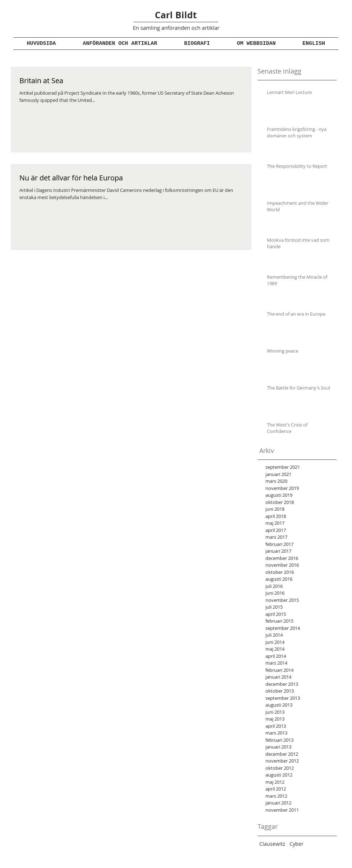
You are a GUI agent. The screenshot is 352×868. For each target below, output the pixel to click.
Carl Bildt (176, 15)
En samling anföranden (161, 28)
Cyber (297, 844)
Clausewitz (272, 844)
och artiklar (205, 28)
